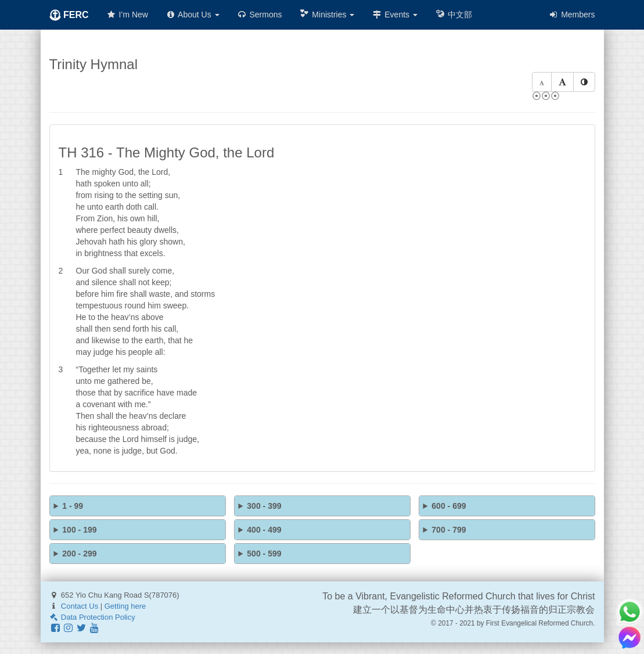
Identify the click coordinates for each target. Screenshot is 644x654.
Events (395, 15)
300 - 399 (264, 506)
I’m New (127, 15)
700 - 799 (449, 530)
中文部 (454, 14)
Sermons (260, 15)
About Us (193, 15)
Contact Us (80, 606)
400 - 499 (264, 530)
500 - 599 (264, 554)
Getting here (125, 606)
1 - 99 (73, 506)
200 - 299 (79, 554)
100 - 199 (79, 530)
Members (571, 15)
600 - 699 (449, 506)
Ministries (327, 14)
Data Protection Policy (92, 617)
